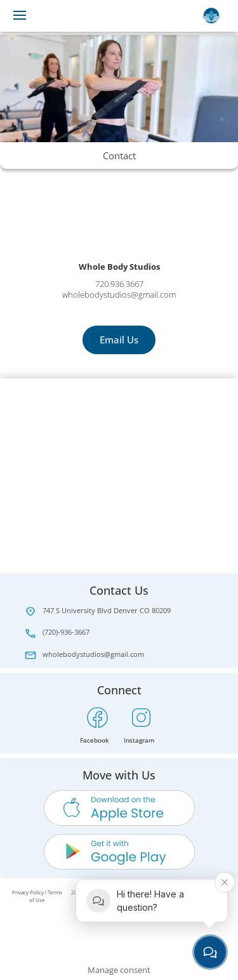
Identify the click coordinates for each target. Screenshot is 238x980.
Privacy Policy (28, 892)
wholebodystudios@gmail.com (93, 654)
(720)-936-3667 (66, 632)
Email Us (119, 340)
